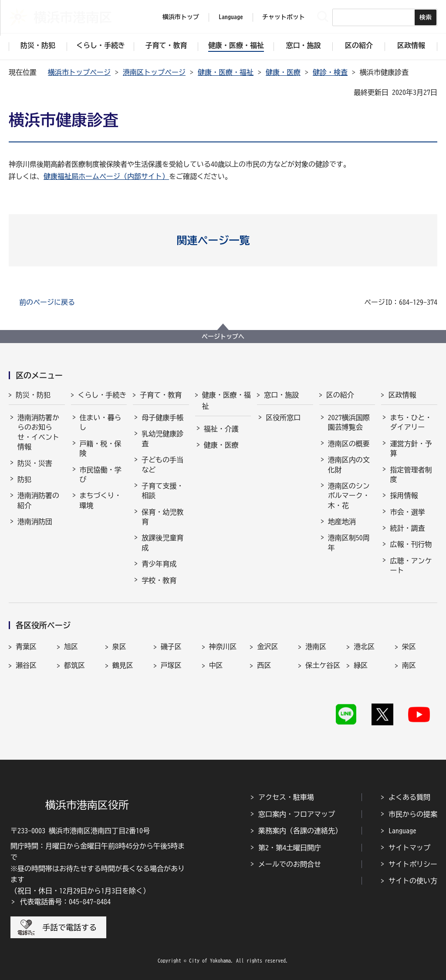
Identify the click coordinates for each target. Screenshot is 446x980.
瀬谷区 (26, 665)
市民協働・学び (101, 475)
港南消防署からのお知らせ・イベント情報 (38, 432)
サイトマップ (409, 848)
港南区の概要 (349, 444)
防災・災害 (35, 463)
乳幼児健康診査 (162, 438)
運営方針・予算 (411, 448)
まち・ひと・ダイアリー (411, 422)
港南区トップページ (154, 72)
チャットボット (284, 17)
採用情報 (404, 495)
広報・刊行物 (411, 544)
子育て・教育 (161, 395)
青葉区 (26, 647)
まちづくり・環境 (101, 500)
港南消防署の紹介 (38, 500)
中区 (216, 665)
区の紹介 (340, 395)
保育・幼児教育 (162, 517)
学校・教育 (159, 580)
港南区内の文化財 (349, 465)
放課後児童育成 (162, 542)
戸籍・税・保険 (101, 448)
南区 (409, 665)
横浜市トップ (181, 17)
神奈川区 (223, 647)
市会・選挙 (407, 512)
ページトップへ (223, 337)
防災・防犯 (33, 395)
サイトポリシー (413, 864)
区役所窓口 (283, 418)
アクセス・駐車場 (286, 797)
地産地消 (342, 522)
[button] (223, 240)
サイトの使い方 (413, 881)
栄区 (409, 647)
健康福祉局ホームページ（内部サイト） (106, 176)
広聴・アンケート (411, 566)
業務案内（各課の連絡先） (300, 831)
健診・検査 (330, 72)
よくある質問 (409, 797)
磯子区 (171, 647)
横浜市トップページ (79, 72)
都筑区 (74, 665)
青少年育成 (159, 564)
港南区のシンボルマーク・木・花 (349, 496)
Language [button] (231, 17)
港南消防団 (35, 522)
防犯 (24, 479)
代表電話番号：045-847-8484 (65, 902)
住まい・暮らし (101, 422)
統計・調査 (407, 528)
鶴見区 (123, 665)
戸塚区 (171, 665)
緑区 (361, 665)
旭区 (71, 647)
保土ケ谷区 (323, 665)
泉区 (119, 647)
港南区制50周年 (349, 542)
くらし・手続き (102, 395)
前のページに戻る (47, 302)
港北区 (364, 647)
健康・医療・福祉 (226, 72)
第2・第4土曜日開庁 (290, 848)
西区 (264, 665)
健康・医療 (283, 72)
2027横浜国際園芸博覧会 (349, 422)
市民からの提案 (413, 814)
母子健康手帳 (162, 418)
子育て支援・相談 (162, 491)
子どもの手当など (162, 465)
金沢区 (267, 647)
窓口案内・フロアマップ (297, 814)
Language (402, 831)
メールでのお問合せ (290, 864)
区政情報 (402, 395)
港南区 (316, 647)
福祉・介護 (221, 429)
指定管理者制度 (411, 475)
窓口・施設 (281, 395)
